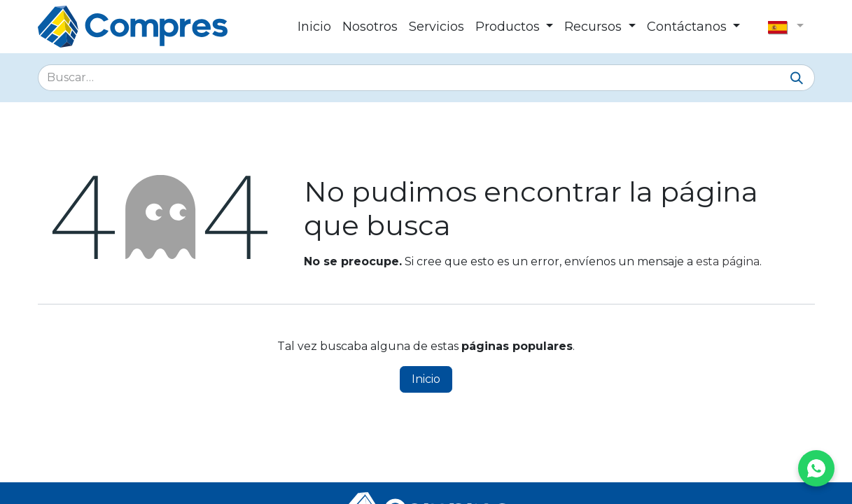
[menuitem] (314, 27)
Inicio (426, 379)
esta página (728, 261)
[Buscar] (797, 79)
